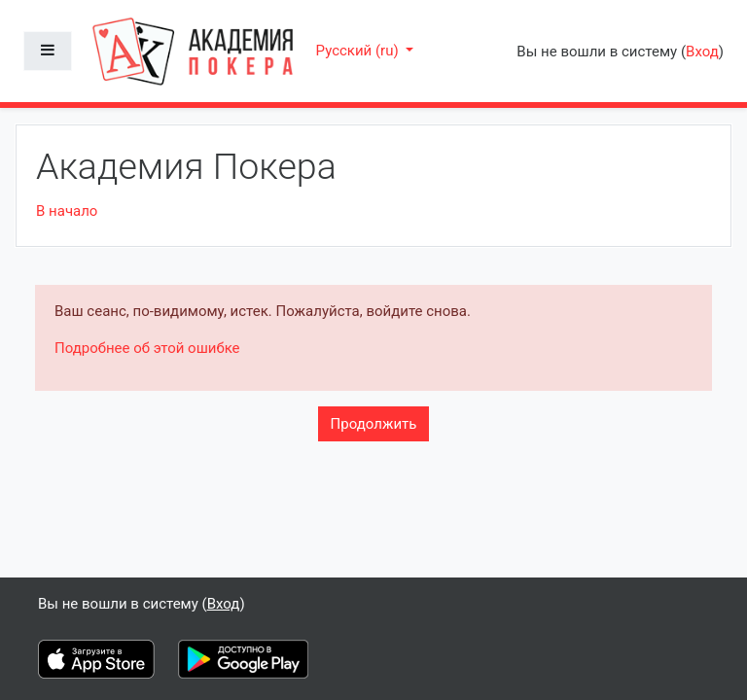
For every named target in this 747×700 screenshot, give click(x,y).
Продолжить (374, 424)
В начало (67, 211)
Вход (702, 52)
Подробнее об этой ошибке (147, 348)
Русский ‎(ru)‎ (359, 51)
